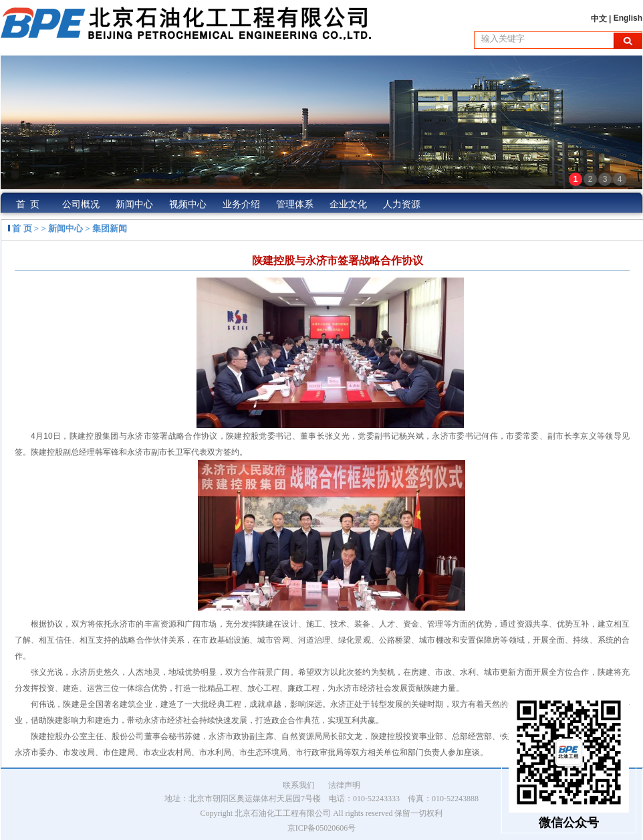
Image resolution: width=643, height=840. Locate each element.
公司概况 (81, 204)
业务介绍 (241, 204)
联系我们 (299, 785)
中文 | (602, 19)
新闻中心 (134, 204)
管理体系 (295, 204)
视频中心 (188, 204)
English (628, 18)
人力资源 (402, 204)
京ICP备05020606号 (322, 828)
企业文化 (348, 204)
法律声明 (344, 785)
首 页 (28, 204)
